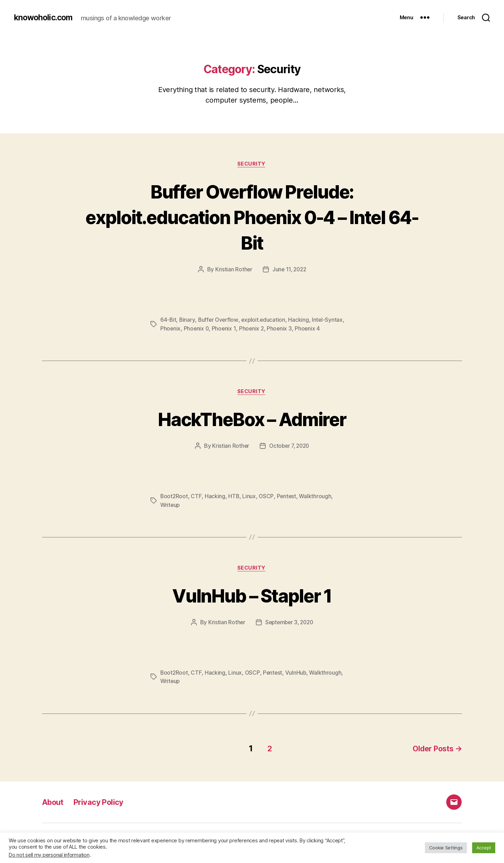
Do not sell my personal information (49, 855)
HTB (234, 497)
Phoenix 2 (253, 329)
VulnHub (297, 675)
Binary (187, 321)
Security (252, 165)
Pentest (288, 497)
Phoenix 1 (225, 329)
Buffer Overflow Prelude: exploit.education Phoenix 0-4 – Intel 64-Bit (252, 217)
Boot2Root (174, 497)
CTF (197, 497)
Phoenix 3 (281, 329)
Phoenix (171, 329)
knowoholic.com (45, 18)
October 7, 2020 (289, 447)
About (54, 802)
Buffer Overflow (219, 321)
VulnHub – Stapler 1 (252, 596)
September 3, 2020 (289, 624)
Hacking (301, 321)
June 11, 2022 (289, 270)
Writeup (170, 506)
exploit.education (265, 321)
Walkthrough (317, 497)
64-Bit (168, 321)
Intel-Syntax (330, 321)
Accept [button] (484, 848)
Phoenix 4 (310, 329)
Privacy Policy (104, 802)
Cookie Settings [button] (446, 848)
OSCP (267, 497)
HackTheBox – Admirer (252, 420)
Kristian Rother (233, 270)
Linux (250, 497)
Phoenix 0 (197, 329)
